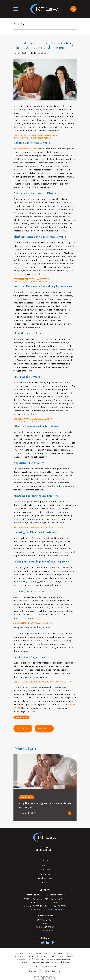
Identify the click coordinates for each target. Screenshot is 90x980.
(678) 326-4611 (45, 850)
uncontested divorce (27, 149)
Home (45, 865)
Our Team (45, 870)
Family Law (22, 717)
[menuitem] (33, 971)
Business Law (45, 878)
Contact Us (45, 883)
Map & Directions (33, 910)
